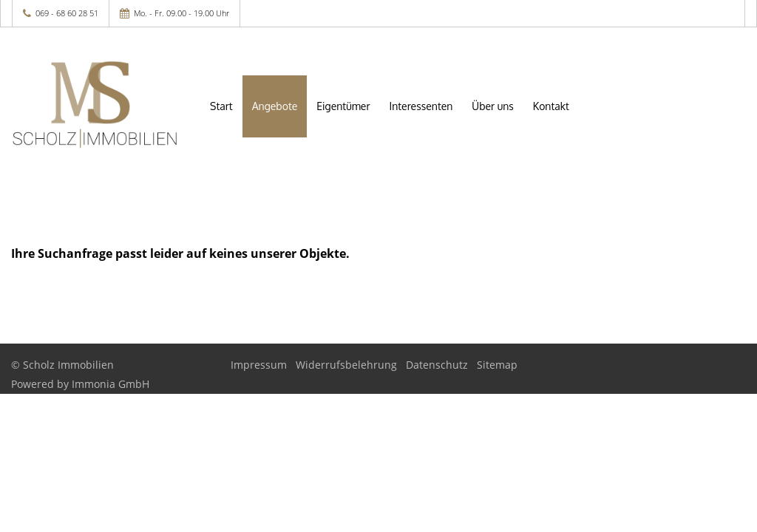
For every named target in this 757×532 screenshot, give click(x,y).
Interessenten (421, 106)
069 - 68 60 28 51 (67, 13)
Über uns (492, 106)
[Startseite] (95, 105)
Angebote (275, 106)
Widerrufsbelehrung (346, 365)
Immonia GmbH (111, 384)
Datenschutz (437, 365)
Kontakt (551, 106)
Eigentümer (343, 106)
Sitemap (497, 365)
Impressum (259, 365)
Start (221, 106)
